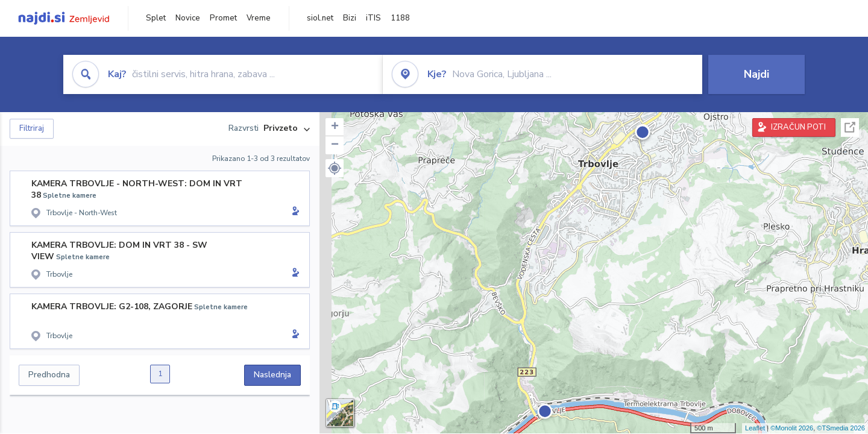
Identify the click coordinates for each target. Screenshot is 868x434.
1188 (400, 18)
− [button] (335, 145)
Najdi (756, 74)
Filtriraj (32, 128)
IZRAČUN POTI (798, 127)
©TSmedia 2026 (841, 428)
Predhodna (49, 375)
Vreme (259, 18)
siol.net (320, 18)
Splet (156, 18)
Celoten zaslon (850, 127)
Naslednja (272, 375)
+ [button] (335, 127)
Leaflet (755, 428)
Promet (223, 18)
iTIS (373, 18)
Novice (188, 18)
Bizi (350, 18)
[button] (335, 168)
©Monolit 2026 (792, 428)
